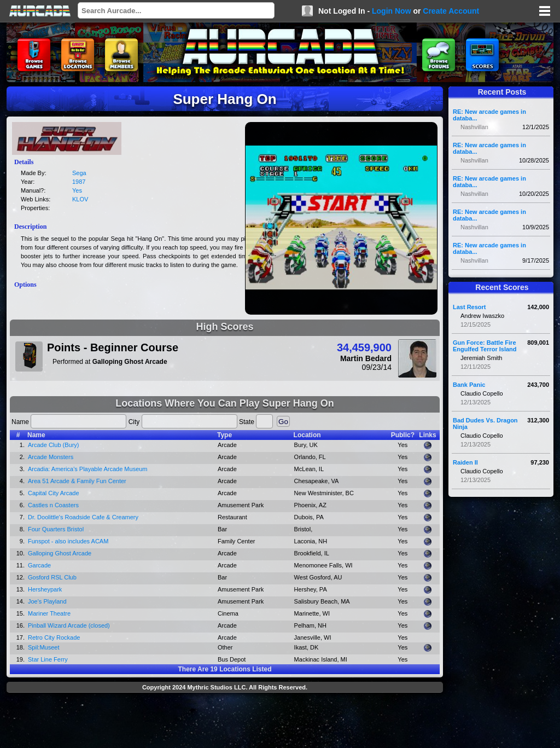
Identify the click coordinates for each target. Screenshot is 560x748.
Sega (79, 173)
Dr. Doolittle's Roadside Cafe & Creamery (83, 517)
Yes (77, 190)
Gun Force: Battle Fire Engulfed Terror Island (485, 346)
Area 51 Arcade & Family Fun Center (77, 481)
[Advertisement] (225, 722)
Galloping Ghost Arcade (60, 553)
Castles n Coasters (53, 505)
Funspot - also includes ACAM (68, 541)
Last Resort (469, 307)
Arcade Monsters (51, 457)
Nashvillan (474, 127)
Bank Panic (469, 385)
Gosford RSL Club (52, 577)
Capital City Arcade (54, 493)
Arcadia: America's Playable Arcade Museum (88, 469)
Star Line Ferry (48, 659)
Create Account (451, 11)
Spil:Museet (43, 647)
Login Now (392, 11)
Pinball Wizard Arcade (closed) (69, 625)
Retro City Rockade (54, 637)
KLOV (80, 199)
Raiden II (465, 462)
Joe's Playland (47, 601)
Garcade (39, 565)
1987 (79, 182)
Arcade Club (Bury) (54, 445)
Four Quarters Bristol (56, 529)
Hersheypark (45, 589)
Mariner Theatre (49, 613)
